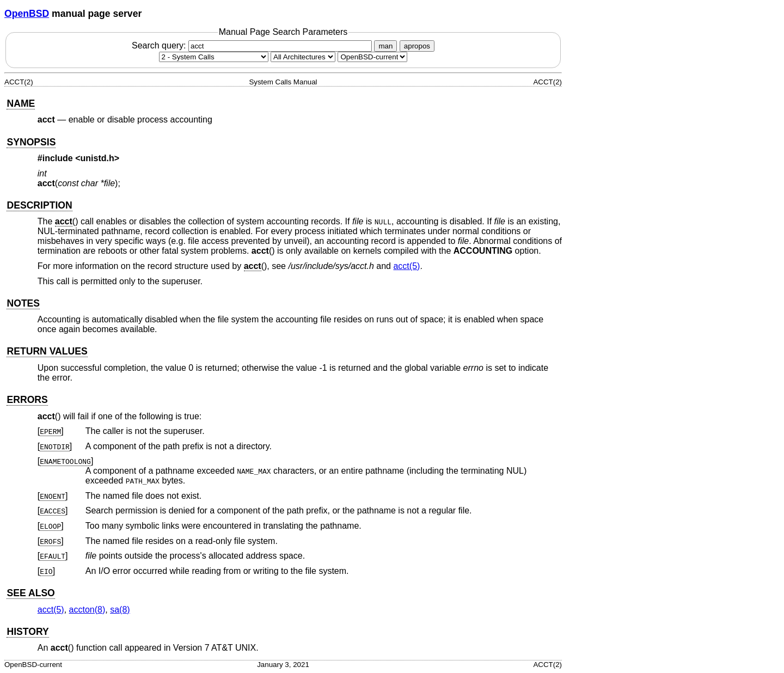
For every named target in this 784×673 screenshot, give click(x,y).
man (385, 46)
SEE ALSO (30, 593)
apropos (417, 46)
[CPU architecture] (303, 57)
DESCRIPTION (39, 205)
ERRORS (27, 400)
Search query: (253, 45)
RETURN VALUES (47, 351)
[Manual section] (214, 57)
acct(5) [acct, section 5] (406, 266)
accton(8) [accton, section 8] (87, 610)
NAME (21, 103)
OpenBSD (27, 14)
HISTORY (27, 632)
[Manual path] (372, 57)
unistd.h (97, 158)
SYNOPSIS (31, 142)
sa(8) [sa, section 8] (120, 610)
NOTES (23, 303)
